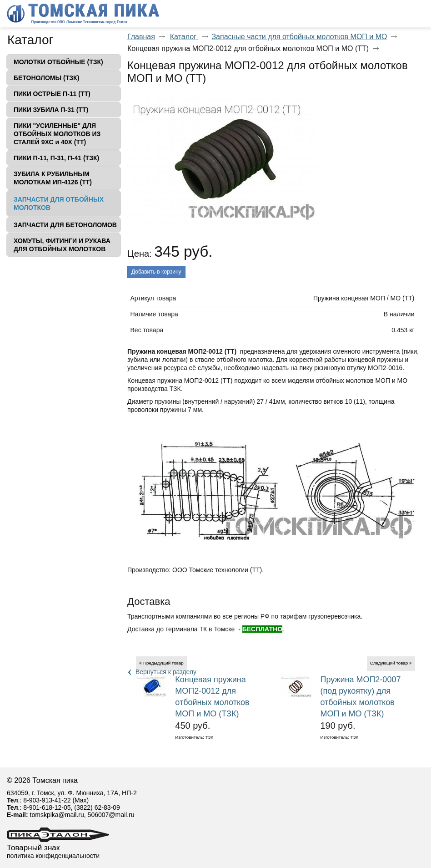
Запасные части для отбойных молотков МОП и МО (299, 37)
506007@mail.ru (111, 815)
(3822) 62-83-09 (97, 807)
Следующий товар (389, 663)
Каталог (30, 40)
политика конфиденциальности (53, 856)
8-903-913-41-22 (47, 800)
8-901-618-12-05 (47, 807)
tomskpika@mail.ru (57, 815)
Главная (141, 37)
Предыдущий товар (163, 663)
